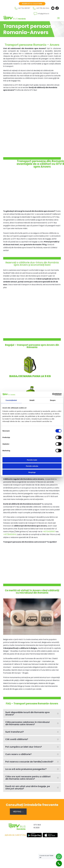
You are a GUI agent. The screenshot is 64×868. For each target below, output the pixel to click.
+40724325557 (49, 532)
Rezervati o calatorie (32, 4)
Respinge (32, 472)
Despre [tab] (53, 400)
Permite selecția (32, 466)
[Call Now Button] (59, 863)
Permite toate (32, 460)
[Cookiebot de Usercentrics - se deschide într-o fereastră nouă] (52, 394)
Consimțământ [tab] (11, 400)
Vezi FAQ (17, 811)
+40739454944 (10, 534)
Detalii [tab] (32, 400)
